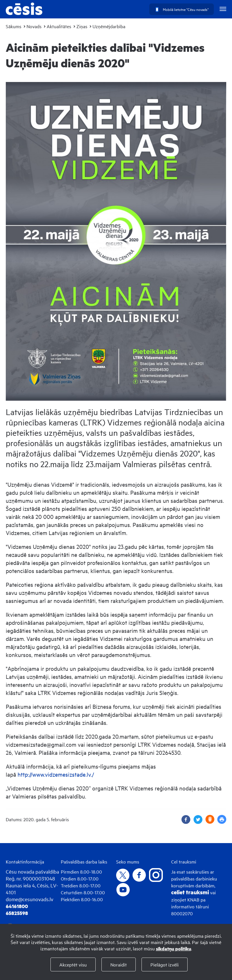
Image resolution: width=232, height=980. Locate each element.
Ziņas (82, 26)
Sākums (14, 26)
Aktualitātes (59, 26)
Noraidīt (119, 964)
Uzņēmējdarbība (109, 26)
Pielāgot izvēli (165, 964)
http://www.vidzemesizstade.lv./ (56, 774)
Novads (34, 26)
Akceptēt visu (73, 964)
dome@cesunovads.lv (30, 899)
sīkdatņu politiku (173, 949)
